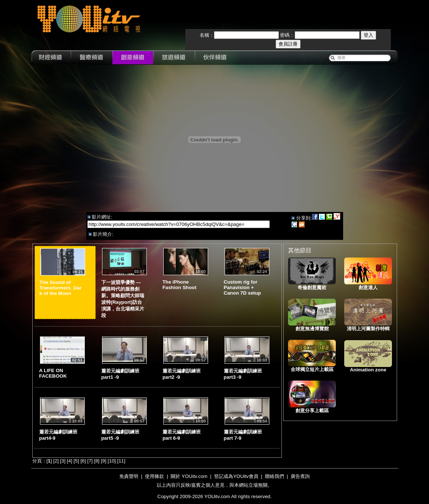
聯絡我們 (275, 476)
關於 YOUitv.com (189, 476)
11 (121, 461)
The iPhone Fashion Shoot (180, 285)
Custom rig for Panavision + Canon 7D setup (242, 287)
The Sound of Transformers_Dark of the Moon (61, 288)
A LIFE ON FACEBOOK (53, 373)
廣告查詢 (300, 476)
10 (112, 461)
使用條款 (154, 476)
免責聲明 (129, 476)
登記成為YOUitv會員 (236, 476)
